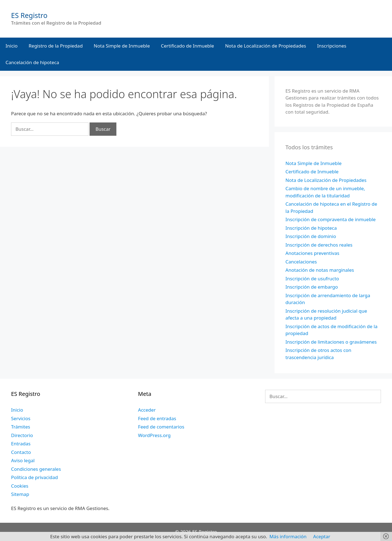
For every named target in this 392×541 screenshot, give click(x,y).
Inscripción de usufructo (312, 279)
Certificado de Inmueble (187, 46)
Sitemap (20, 494)
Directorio (22, 435)
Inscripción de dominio (311, 236)
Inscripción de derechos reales (319, 245)
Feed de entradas (157, 418)
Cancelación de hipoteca (32, 62)
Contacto (21, 452)
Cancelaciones (301, 262)
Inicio (12, 46)
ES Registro (29, 15)
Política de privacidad (34, 477)
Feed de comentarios (161, 427)
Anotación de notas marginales (320, 270)
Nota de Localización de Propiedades (266, 46)
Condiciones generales (36, 469)
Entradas (21, 444)
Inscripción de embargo (312, 287)
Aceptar (322, 536)
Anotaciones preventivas (313, 253)
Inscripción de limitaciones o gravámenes (331, 342)
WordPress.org (154, 435)
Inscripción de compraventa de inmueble (331, 219)
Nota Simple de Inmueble (122, 46)
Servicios (21, 418)
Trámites (21, 427)
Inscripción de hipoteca (311, 228)
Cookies (20, 486)
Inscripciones (332, 46)
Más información (288, 536)
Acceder (147, 410)
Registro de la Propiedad (56, 46)
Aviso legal (23, 460)
